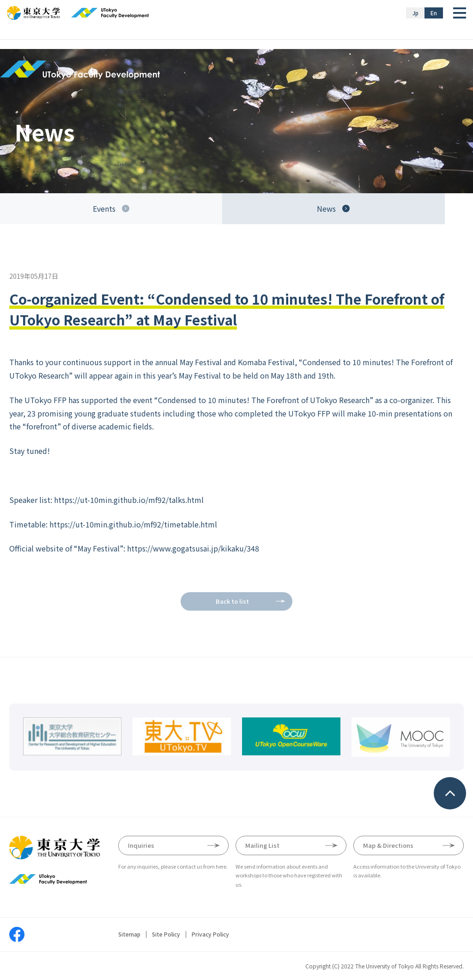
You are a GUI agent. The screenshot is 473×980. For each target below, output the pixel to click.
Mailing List (262, 845)
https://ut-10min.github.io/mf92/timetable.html (133, 524)
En (434, 13)
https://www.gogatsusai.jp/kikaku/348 (193, 548)
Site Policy (166, 934)
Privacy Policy (210, 934)
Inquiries (141, 845)
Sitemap (129, 934)
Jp (415, 13)
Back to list (232, 601)
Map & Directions (388, 845)
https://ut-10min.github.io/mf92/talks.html (129, 500)
